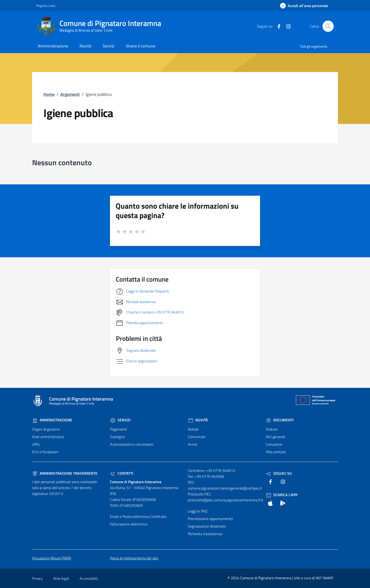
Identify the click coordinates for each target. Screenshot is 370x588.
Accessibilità (89, 578)
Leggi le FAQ (198, 511)
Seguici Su (279, 473)
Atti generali (275, 437)
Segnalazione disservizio (207, 526)
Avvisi (192, 444)
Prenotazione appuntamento (210, 519)
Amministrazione (52, 420)
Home (49, 94)
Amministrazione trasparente (65, 473)
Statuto (272, 429)
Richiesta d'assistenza (205, 534)
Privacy (37, 578)
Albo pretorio (276, 452)
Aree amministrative (48, 437)
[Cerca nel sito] (328, 26)
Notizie (193, 429)
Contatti (122, 473)
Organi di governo (46, 429)
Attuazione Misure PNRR (52, 558)
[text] (277, 26)
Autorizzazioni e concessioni (132, 444)
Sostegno (117, 437)
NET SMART (325, 578)
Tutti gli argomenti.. (314, 46)
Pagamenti (118, 429)
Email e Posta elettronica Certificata (138, 516)
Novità (198, 420)
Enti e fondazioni (45, 452)
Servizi (120, 420)
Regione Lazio (46, 6)
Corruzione (274, 444)
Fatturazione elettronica (129, 524)
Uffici (36, 444)
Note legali (61, 578)
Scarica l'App (282, 495)
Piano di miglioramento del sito (134, 558)
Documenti (280, 420)
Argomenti (70, 94)
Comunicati (197, 437)
